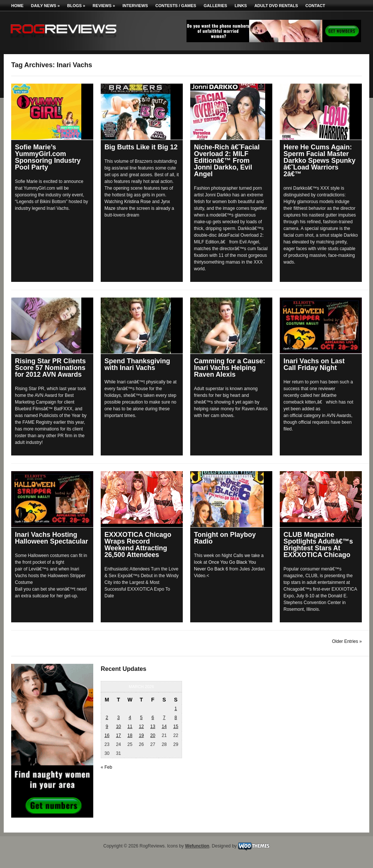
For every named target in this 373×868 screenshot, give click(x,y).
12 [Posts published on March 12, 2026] (141, 727)
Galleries (215, 6)
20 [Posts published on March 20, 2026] (153, 735)
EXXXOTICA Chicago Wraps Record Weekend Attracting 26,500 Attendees (138, 545)
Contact (315, 6)
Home (17, 6)
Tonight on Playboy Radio (225, 538)
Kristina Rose (137, 202)
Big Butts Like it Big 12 (141, 147)
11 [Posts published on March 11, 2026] (130, 727)
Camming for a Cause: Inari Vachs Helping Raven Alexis (230, 368)
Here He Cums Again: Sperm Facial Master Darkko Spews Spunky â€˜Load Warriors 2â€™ (319, 161)
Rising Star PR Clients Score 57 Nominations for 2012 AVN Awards (50, 368)
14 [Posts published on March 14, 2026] (164, 727)
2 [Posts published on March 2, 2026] (107, 718)
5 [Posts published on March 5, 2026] (142, 718)
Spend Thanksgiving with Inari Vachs (137, 364)
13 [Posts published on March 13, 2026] (153, 727)
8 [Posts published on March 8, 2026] (176, 718)
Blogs (76, 6)
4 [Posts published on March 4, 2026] (130, 718)
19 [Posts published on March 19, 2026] (141, 735)
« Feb (106, 767)
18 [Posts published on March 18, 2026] (130, 735)
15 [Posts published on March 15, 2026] (175, 727)
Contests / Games (176, 6)
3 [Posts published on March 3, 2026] (118, 718)
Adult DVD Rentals (276, 6)
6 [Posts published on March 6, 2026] (153, 718)
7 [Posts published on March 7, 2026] (164, 718)
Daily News (45, 6)
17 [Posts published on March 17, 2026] (118, 735)
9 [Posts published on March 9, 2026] (107, 727)
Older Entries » (347, 641)
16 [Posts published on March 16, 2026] (107, 735)
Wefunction (197, 846)
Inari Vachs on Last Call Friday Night (314, 364)
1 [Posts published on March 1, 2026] (176, 709)
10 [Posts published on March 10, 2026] (118, 727)
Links (241, 6)
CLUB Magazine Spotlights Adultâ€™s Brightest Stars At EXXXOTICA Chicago (318, 545)
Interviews (135, 6)
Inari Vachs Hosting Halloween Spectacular (51, 538)
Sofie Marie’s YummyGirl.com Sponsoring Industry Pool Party (48, 157)
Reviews (104, 6)
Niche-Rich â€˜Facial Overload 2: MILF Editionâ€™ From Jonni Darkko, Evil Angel (227, 161)
